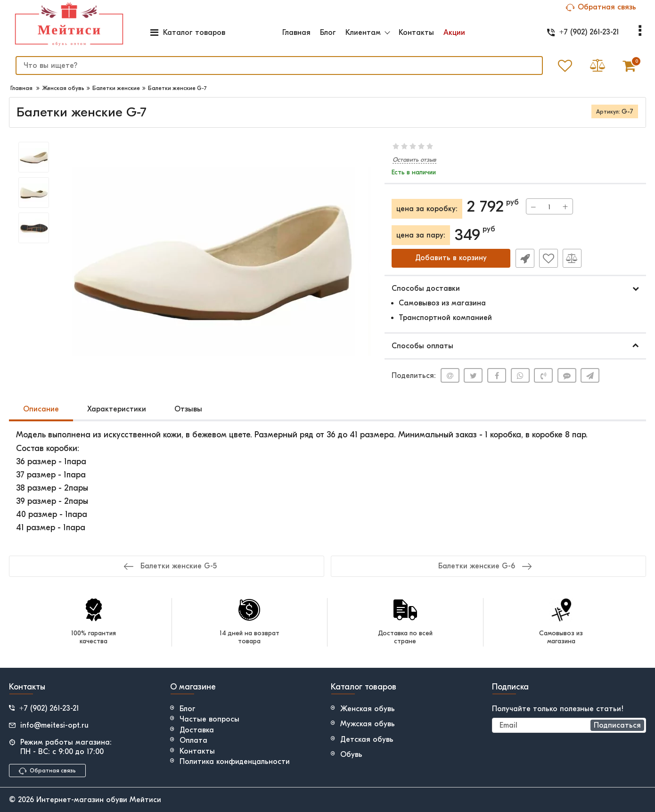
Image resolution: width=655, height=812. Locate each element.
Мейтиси (145, 800)
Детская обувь (367, 739)
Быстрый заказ (524, 258)
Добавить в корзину (451, 258)
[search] (278, 66)
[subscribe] (569, 725)
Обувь (351, 755)
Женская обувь (368, 709)
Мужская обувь (368, 724)
